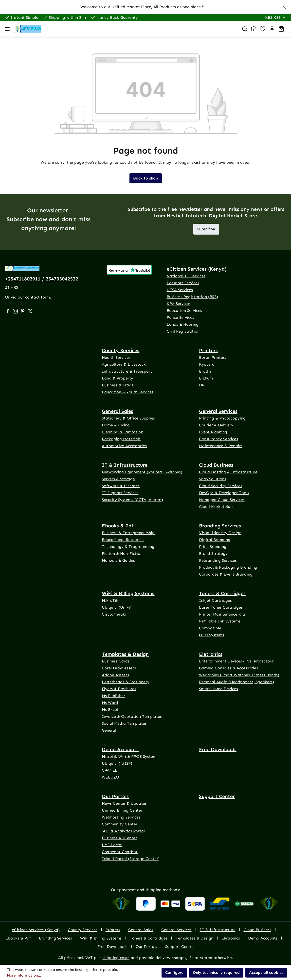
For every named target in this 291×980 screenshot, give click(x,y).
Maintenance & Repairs (221, 446)
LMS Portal (112, 845)
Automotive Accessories (124, 446)
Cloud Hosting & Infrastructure (228, 472)
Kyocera (207, 364)
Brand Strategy (213, 553)
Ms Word (110, 703)
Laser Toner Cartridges (221, 607)
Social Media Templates (124, 723)
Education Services (184, 310)
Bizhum (206, 378)
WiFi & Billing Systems (128, 593)
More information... (24, 975)
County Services (121, 350)
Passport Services (183, 283)
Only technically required (216, 972)
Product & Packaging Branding (228, 567)
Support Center (217, 796)
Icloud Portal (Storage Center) (131, 859)
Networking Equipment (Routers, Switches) (142, 472)
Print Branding (213, 547)
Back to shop (146, 178)
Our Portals (115, 796)
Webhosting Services (121, 817)
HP (202, 385)
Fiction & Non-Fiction (122, 553)
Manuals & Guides (118, 560)
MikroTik (110, 600)
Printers (208, 350)
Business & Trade (118, 385)
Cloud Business (216, 465)
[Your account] (272, 29)
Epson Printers (213, 357)
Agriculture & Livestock (124, 364)
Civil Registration (183, 331)
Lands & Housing (183, 324)
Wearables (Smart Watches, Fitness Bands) (239, 675)
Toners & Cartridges (222, 593)
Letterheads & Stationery (126, 682)
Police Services (180, 317)
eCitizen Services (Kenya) (197, 269)
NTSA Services (180, 290)
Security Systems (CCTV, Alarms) (132, 500)
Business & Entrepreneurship (128, 533)
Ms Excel (110, 710)
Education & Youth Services (128, 392)
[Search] (245, 29)
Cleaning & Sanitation (123, 432)
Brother (206, 371)
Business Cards (116, 661)
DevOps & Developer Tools (224, 493)
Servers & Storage (118, 479)
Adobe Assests (115, 675)
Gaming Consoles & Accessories (228, 668)
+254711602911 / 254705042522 (42, 279)
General (109, 730)
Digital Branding (215, 540)
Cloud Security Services (221, 486)
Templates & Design (125, 654)
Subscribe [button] (206, 229)
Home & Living (116, 425)
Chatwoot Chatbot (120, 852)
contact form (37, 297)
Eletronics (211, 654)
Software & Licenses (121, 486)
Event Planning (213, 432)
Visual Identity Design (220, 533)
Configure (174, 972)
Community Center (120, 824)
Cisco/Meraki (114, 614)
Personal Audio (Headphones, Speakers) (236, 682)
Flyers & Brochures (119, 689)
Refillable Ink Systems (220, 621)
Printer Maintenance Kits (222, 614)
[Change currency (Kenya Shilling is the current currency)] (275, 18)
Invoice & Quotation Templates (132, 716)
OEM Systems (212, 635)
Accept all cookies (266, 972)
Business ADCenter (119, 838)
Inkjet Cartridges (215, 600)
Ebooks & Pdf (118, 526)
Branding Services (220, 526)
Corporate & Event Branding (226, 574)
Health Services (116, 357)
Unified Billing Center (122, 810)
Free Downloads (218, 749)
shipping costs (116, 958)
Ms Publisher (113, 696)
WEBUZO (110, 777)
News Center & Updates (124, 803)
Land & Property (118, 378)
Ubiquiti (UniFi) (117, 607)
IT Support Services (120, 493)
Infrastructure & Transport (127, 371)
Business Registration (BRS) (192, 297)
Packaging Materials (121, 439)
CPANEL (110, 770)
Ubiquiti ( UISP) (117, 763)
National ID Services (186, 276)
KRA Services (179, 304)
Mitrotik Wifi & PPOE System (129, 756)
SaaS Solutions (213, 479)
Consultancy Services (218, 439)
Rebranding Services (218, 560)
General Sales (118, 411)
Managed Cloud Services (222, 500)
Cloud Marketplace (217, 507)
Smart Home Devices (218, 689)
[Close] (284, 6)
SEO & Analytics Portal (123, 831)
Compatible (210, 628)
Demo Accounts (120, 749)
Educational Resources (123, 540)
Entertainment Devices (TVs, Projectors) (237, 661)
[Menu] (7, 29)
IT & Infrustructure (125, 465)
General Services (218, 411)
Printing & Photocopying (222, 418)
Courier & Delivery (216, 425)
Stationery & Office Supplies (128, 418)
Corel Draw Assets (119, 668)
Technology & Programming (128, 547)
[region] (145, 7)
